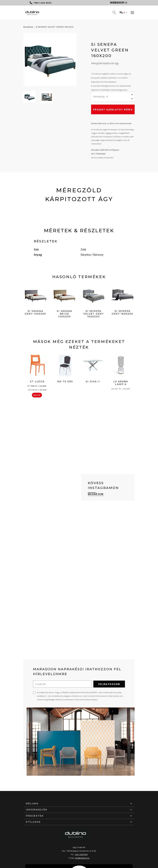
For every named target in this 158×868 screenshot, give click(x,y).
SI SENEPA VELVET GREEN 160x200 (55, 27)
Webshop (118, 3)
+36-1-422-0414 (81, 854)
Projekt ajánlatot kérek (113, 110)
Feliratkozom (109, 684)
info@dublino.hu (82, 858)
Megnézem (96, 494)
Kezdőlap (28, 27)
